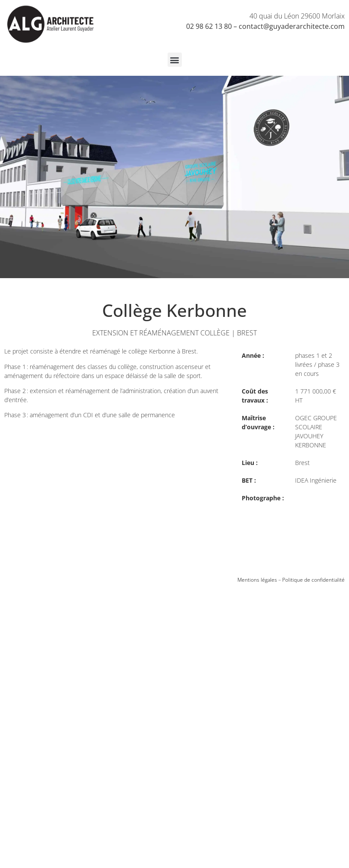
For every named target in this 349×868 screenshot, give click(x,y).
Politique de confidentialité (313, 580)
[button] (175, 60)
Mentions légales (257, 580)
